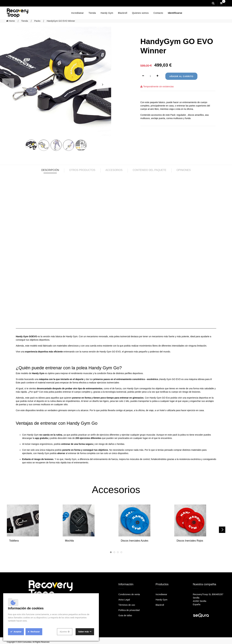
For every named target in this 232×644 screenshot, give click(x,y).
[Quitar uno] (143, 76)
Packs (37, 21)
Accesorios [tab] (114, 170)
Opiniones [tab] (184, 170)
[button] (111, 552)
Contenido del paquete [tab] (149, 170)
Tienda (25, 21)
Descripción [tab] (50, 170)
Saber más (84, 632)
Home (11, 21)
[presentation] (10, 530)
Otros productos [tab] (82, 170)
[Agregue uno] (157, 76)
